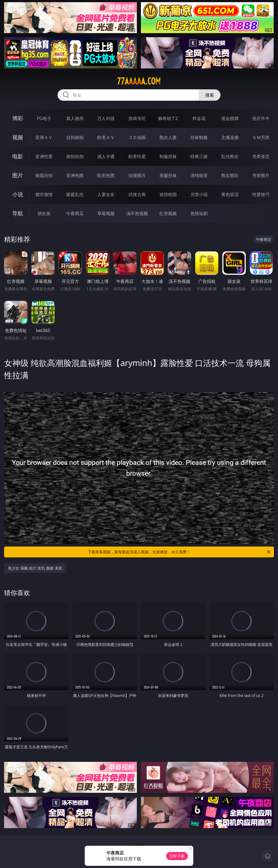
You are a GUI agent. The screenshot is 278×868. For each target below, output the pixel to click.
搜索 (210, 95)
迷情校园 (168, 194)
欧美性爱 (137, 156)
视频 (18, 137)
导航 (18, 213)
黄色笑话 (230, 194)
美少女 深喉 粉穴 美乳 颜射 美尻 (35, 568)
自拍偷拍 (75, 137)
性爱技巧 (261, 194)
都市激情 (44, 194)
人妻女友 (106, 194)
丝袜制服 (199, 137)
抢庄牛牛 (261, 118)
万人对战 (106, 118)
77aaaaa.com (139, 81)
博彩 (18, 118)
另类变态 (261, 156)
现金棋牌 (230, 118)
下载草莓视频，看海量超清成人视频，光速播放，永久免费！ (179, 552)
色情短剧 (199, 213)
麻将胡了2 (168, 118)
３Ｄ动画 (137, 137)
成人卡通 (106, 156)
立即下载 (177, 856)
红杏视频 (168, 213)
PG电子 (44, 118)
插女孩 (44, 213)
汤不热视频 (137, 213)
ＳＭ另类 (261, 137)
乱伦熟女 (230, 156)
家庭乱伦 (75, 194)
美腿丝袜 (168, 175)
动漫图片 (137, 175)
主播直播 (230, 137)
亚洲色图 (75, 175)
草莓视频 (106, 213)
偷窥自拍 (44, 175)
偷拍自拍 (75, 156)
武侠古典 (137, 194)
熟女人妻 (168, 137)
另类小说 (199, 194)
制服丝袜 (168, 156)
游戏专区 (137, 118)
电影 (18, 156)
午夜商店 (75, 213)
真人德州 (75, 118)
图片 (18, 175)
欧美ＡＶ (106, 137)
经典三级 (199, 156)
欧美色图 (106, 175)
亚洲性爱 (44, 156)
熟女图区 (230, 175)
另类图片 (261, 175)
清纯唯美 (199, 175)
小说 (18, 194)
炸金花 (199, 118)
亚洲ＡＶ (44, 137)
